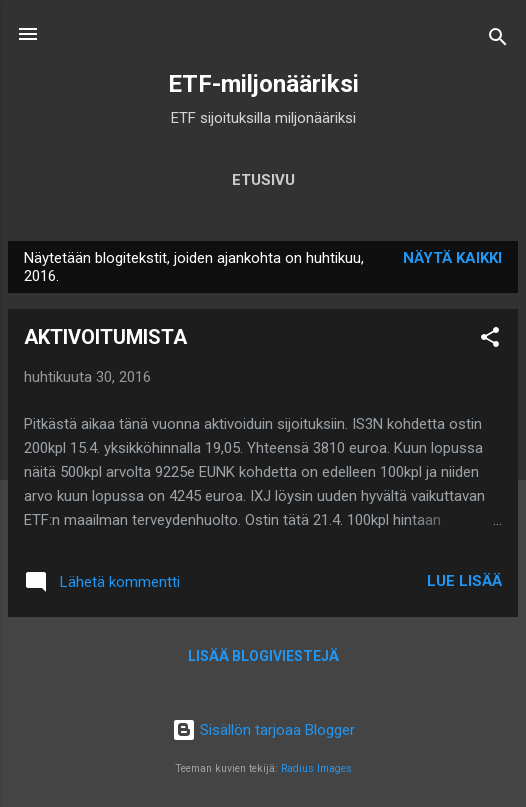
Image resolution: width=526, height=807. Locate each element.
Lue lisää (464, 581)
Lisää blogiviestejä (263, 656)
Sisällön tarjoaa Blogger (263, 730)
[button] (490, 340)
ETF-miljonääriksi (263, 84)
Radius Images (316, 768)
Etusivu (263, 180)
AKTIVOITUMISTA (105, 337)
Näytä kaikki (452, 258)
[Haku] (498, 40)
